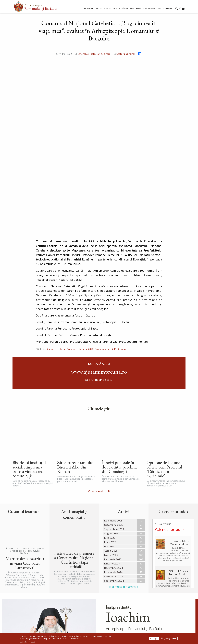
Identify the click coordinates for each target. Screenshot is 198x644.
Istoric (76, 601)
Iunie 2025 (110, 450)
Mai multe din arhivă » (124, 495)
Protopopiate (80, 619)
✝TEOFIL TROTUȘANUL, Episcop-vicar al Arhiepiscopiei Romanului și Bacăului (25, 459)
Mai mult (112, 562)
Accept (154, 638)
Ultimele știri (99, 333)
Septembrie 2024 (114, 489)
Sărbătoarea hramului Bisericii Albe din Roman (75, 375)
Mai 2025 (109, 454)
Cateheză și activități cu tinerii (94, 54)
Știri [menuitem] (84, 8)
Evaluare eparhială (106, 273)
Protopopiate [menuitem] (137, 8)
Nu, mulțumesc (169, 638)
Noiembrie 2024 (113, 480)
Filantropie (78, 623)
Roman (122, 273)
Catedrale (77, 605)
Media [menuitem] (161, 8)
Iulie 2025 (110, 446)
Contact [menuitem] (169, 8)
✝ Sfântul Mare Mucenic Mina (179, 451)
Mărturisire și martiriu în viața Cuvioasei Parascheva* (25, 471)
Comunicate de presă (83, 598)
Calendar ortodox (170, 438)
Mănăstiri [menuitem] (124, 8)
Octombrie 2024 (113, 485)
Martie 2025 (111, 463)
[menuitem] (36, 7)
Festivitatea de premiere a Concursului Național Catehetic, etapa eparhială (74, 468)
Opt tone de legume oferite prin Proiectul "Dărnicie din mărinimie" (164, 377)
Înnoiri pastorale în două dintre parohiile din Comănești (120, 375)
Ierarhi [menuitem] (91, 8)
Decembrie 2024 (114, 476)
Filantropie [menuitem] (151, 8)
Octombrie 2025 (113, 433)
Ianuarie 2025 (112, 472)
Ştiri (75, 594)
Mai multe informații (27, 642)
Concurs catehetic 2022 (80, 273)
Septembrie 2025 (114, 437)
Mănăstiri (77, 612)
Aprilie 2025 (111, 459)
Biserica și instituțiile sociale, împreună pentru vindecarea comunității (30, 377)
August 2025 (111, 442)
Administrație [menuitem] (111, 8)
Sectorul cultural (126, 54)
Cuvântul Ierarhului (133, 562)
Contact (77, 626)
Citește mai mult (99, 400)
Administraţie (79, 608)
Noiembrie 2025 (113, 429)
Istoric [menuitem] (99, 8)
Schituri (77, 616)
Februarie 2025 (113, 467)
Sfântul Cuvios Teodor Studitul (179, 481)
